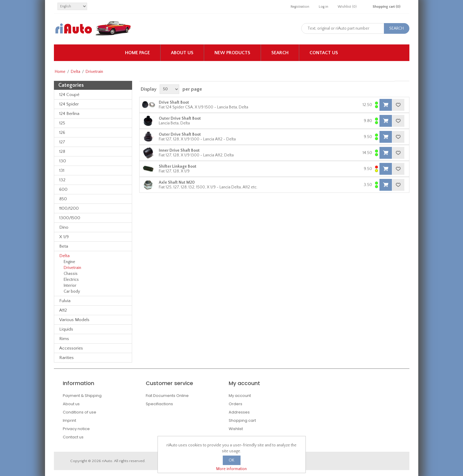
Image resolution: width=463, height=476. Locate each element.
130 (63, 161)
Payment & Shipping (82, 396)
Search (280, 53)
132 (62, 180)
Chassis (71, 274)
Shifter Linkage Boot (178, 166)
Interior (70, 286)
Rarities (67, 358)
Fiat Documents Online (167, 396)
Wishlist (236, 429)
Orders (235, 404)
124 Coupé (69, 95)
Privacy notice (76, 429)
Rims (64, 339)
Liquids (66, 329)
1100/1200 (69, 208)
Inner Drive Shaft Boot (179, 150)
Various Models (74, 320)
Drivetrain (72, 268)
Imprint (69, 420)
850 (63, 199)
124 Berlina (69, 114)
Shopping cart (242, 420)
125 (62, 123)
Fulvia (65, 301)
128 (62, 152)
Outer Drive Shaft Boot (180, 118)
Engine (69, 262)
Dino (64, 227)
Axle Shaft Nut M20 (177, 182)
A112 (63, 310)
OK (231, 460)
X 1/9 (64, 237)
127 (62, 142)
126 (62, 133)
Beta (64, 246)
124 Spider (69, 104)
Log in (323, 7)
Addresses (239, 412)
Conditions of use (80, 412)
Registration (300, 7)
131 (62, 170)
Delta (76, 72)
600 (63, 189)
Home (60, 72)
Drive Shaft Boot (174, 102)
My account (240, 396)
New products (232, 53)
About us (182, 53)
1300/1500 (70, 218)
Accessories (71, 348)
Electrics (71, 280)
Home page (137, 53)
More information (231, 469)
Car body (72, 291)
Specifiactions (159, 404)
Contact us (324, 53)
